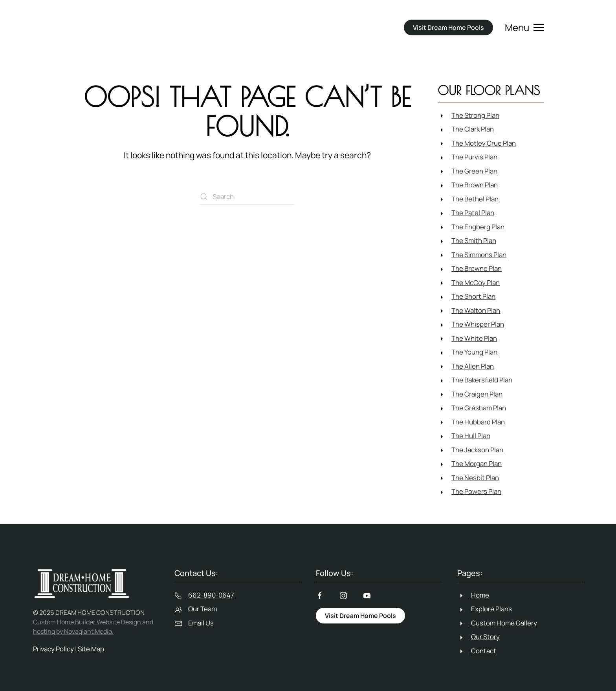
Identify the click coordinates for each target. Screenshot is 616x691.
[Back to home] (126, 27)
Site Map (91, 649)
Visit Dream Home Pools (448, 27)
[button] (524, 27)
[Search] (247, 197)
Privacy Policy (53, 649)
